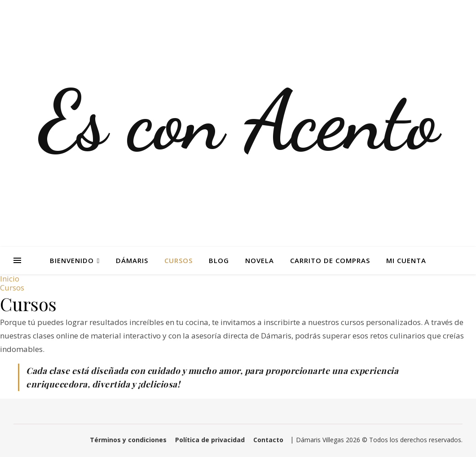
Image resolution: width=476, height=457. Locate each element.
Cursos (178, 260)
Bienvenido (72, 260)
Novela (260, 260)
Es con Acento (238, 121)
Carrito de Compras (330, 260)
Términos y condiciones (128, 440)
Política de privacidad (210, 440)
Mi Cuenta (406, 260)
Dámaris (132, 260)
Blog (219, 260)
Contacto (268, 440)
